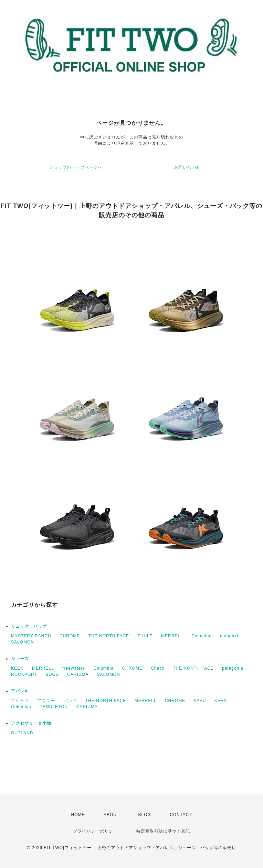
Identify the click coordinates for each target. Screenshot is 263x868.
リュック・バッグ (29, 626)
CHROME (70, 636)
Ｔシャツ (20, 701)
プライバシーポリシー (95, 831)
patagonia (233, 668)
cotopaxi (229, 636)
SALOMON (23, 642)
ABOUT (112, 815)
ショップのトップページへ (76, 167)
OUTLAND (22, 733)
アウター (46, 701)
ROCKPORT (24, 674)
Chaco (158, 668)
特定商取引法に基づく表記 (163, 831)
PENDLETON (54, 707)
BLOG (145, 815)
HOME (78, 815)
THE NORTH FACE (109, 636)
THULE (145, 636)
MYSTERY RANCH (31, 636)
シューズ (20, 659)
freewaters (74, 668)
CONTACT (181, 815)
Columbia (202, 636)
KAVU (200, 701)
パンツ (70, 701)
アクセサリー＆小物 (31, 723)
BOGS (52, 674)
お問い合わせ (187, 167)
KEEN (17, 668)
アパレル (20, 691)
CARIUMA (78, 674)
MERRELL (172, 636)
